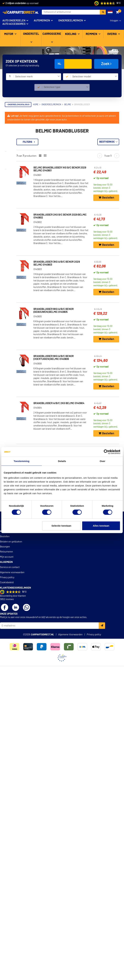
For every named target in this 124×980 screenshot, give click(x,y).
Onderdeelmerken (71, 21)
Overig (112, 34)
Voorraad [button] (14, 156)
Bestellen (5, 855)
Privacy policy (7, 896)
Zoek (106, 64)
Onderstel (31, 34)
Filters (64, 142)
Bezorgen (5, 866)
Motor (9, 34)
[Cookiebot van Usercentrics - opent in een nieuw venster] (106, 452)
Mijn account (7, 876)
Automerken (42, 21)
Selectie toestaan (61, 526)
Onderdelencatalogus (18, 105)
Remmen (92, 34)
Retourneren (6, 871)
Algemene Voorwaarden (70, 953)
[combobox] (37, 77)
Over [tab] (102, 461)
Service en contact (10, 886)
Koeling (71, 34)
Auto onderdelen (14, 21)
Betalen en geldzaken (11, 860)
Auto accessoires (14, 24)
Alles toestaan (101, 526)
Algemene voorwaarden (12, 891)
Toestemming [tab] (22, 461)
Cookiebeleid (7, 901)
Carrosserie (52, 34)
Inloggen (114, 21)
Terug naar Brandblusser (22, 140)
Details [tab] (62, 461)
